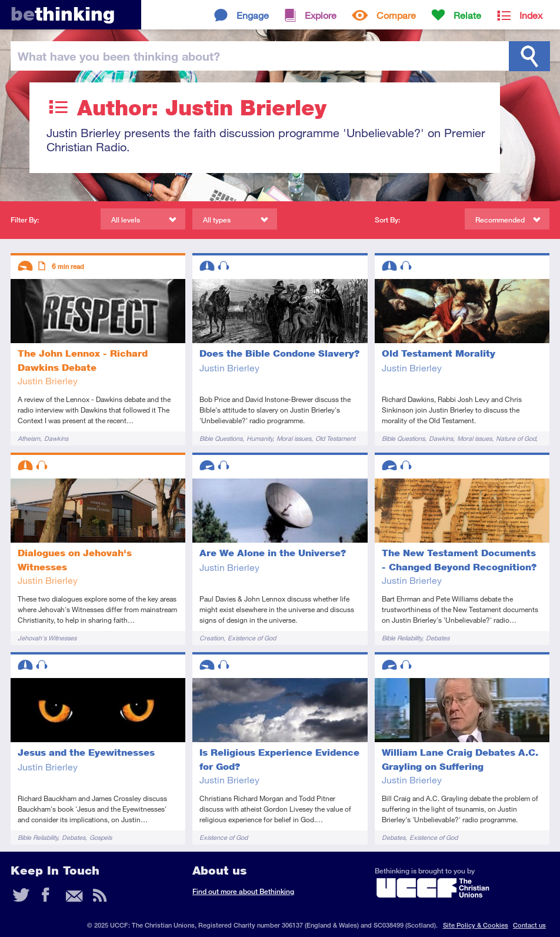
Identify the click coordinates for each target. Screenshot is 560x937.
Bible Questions (221, 438)
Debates (438, 638)
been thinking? (119, 56)
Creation (211, 638)
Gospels (101, 837)
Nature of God (516, 438)
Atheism (29, 438)
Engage (253, 15)
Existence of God (252, 638)
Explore (321, 15)
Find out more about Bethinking (243, 891)
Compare (396, 15)
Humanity (259, 438)
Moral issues (294, 438)
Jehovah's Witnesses (47, 638)
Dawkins (56, 438)
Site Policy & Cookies (476, 925)
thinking (63, 14)
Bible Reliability (402, 638)
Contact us (529, 925)
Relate (467, 15)
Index (531, 15)
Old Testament (335, 438)
